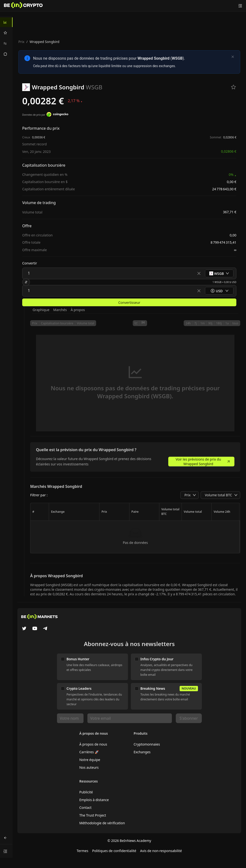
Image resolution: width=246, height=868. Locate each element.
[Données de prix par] (57, 115)
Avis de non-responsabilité (161, 851)
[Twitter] (24, 629)
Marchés (60, 310)
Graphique (41, 310)
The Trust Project (93, 815)
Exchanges (142, 752)
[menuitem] (6, 22)
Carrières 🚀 (89, 752)
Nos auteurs (89, 767)
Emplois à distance (94, 800)
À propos (78, 310)
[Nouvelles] (23, 6)
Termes (82, 851)
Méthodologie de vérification (102, 823)
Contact (85, 808)
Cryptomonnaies (147, 744)
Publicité (86, 792)
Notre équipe (90, 760)
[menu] (6, 38)
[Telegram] (45, 629)
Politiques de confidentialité (114, 851)
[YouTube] (35, 629)
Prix (21, 42)
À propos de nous (93, 744)
